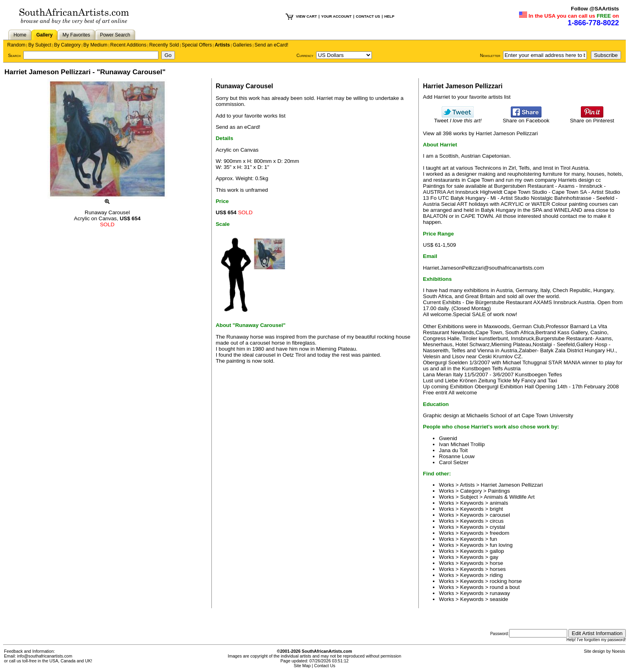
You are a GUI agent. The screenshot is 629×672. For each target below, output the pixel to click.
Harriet (325, 98)
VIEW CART (306, 16)
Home (20, 35)
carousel (500, 515)
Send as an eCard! (238, 127)
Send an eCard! (272, 45)
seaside (499, 599)
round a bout (505, 587)
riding (496, 575)
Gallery (44, 35)
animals (499, 503)
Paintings (499, 491)
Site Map (302, 666)
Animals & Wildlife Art (509, 497)
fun (494, 539)
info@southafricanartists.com (45, 656)
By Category (67, 45)
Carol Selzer (453, 462)
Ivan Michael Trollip (462, 444)
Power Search (115, 35)
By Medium (95, 45)
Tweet (458, 118)
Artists (222, 45)
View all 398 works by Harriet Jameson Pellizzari (480, 133)
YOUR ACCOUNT (337, 16)
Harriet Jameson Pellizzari (512, 485)
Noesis (618, 651)
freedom (500, 533)
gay (494, 557)
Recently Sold (164, 45)
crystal (498, 527)
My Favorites (76, 35)
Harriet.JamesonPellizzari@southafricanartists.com (483, 268)
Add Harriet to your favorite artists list (467, 97)
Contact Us (325, 666)
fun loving (501, 545)
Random (16, 45)
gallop (497, 551)
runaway (500, 593)
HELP (389, 16)
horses (498, 569)
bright (496, 509)
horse (496, 563)
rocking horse (506, 581)
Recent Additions (128, 45)
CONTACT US (368, 16)
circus (497, 521)
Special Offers (197, 45)
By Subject (40, 45)
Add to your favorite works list (251, 116)
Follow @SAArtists (595, 9)
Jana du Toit (453, 450)
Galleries (242, 45)
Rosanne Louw (457, 456)
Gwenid (448, 438)
